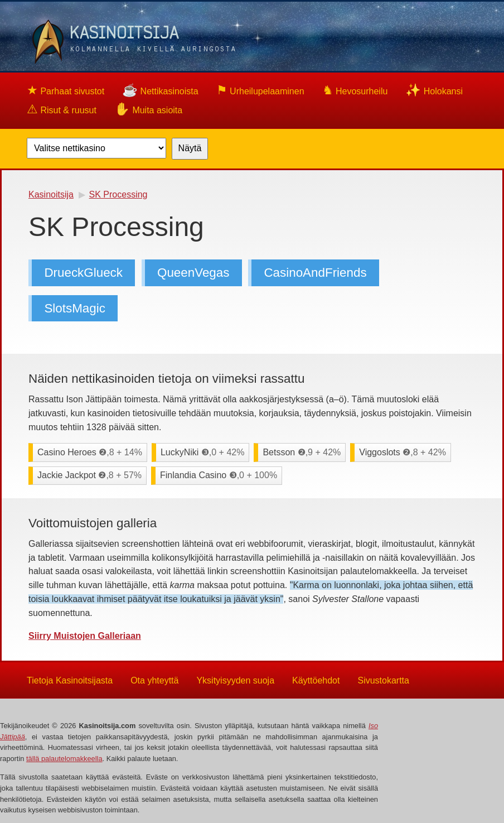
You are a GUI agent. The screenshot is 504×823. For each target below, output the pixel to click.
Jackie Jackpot (89, 475)
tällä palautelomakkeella (64, 759)
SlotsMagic (75, 308)
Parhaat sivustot (66, 90)
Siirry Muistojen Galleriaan (85, 636)
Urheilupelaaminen (260, 90)
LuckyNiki (203, 452)
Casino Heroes (90, 452)
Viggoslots (403, 452)
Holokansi (434, 90)
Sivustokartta (383, 680)
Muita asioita (148, 109)
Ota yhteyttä (154, 680)
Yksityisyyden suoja (235, 680)
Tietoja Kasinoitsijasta (70, 680)
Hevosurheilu (355, 90)
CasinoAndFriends (315, 273)
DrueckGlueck (83, 273)
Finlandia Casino (219, 475)
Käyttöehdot (316, 680)
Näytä (190, 148)
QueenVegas (193, 273)
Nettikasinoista (160, 90)
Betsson (302, 452)
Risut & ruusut (62, 109)
